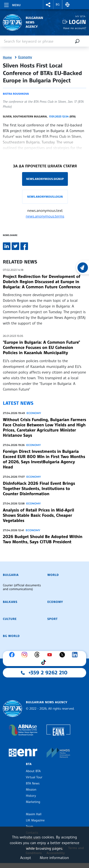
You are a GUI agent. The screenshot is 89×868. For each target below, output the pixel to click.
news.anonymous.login (45, 197)
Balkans (10, 602)
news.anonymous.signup (45, 179)
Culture (10, 619)
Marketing (33, 802)
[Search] (77, 41)
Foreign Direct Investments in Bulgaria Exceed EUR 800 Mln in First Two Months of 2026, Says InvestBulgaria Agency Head (44, 459)
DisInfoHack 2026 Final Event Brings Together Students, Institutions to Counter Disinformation (39, 489)
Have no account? (75, 28)
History (31, 796)
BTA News (33, 783)
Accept (26, 858)
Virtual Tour (34, 777)
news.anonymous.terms (45, 216)
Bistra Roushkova (16, 94)
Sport (53, 619)
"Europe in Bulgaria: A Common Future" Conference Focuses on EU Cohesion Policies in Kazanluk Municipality (41, 347)
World (53, 575)
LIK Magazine (35, 820)
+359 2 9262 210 (48, 673)
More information (54, 858)
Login (77, 22)
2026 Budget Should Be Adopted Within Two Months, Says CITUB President (43, 539)
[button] (48, 5)
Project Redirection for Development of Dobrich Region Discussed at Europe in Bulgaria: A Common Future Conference (42, 282)
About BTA (33, 771)
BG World (11, 636)
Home (7, 58)
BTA (29, 764)
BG (58, 4)
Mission (31, 790)
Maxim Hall (34, 814)
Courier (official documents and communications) (22, 587)
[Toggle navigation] (12, 4)
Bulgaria (11, 575)
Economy (25, 57)
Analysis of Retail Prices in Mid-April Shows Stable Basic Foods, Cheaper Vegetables (38, 515)
